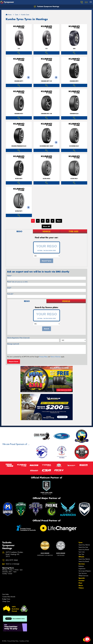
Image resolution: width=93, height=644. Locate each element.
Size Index (5, 594)
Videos (81, 588)
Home (9, 15)
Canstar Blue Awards (9, 597)
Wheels (81, 557)
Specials (82, 578)
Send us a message (12, 564)
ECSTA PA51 (74, 179)
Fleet (80, 583)
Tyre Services (83, 573)
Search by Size (83, 547)
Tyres (81, 542)
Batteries (81, 566)
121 (19, 49)
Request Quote (14, 361)
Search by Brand (84, 550)
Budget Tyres (6, 599)
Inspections (82, 569)
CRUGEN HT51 (19, 114)
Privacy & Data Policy (13, 641)
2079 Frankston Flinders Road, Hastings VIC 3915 (14, 554)
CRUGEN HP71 (19, 81)
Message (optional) (13, 344)
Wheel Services (83, 576)
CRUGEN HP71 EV (46, 81)
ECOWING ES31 (74, 146)
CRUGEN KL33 (74, 114)
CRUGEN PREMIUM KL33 (19, 146)
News (81, 585)
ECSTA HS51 (19, 179)
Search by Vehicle (84, 545)
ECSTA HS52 (46, 179)
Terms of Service (56, 357)
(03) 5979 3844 (12, 560)
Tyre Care (82, 552)
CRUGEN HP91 (74, 81)
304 (74, 49)
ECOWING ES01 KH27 (46, 146)
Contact (81, 581)
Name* (9, 276)
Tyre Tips (81, 554)
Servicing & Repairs (85, 571)
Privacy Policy (43, 357)
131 (46, 49)
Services (82, 564)
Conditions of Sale (24, 641)
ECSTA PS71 (19, 211)
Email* (9, 288)
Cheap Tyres (6, 601)
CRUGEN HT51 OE (46, 114)
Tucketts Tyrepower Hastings (46, 7)
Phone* (17, 282)
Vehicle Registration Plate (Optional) (18, 338)
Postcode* (10, 294)
